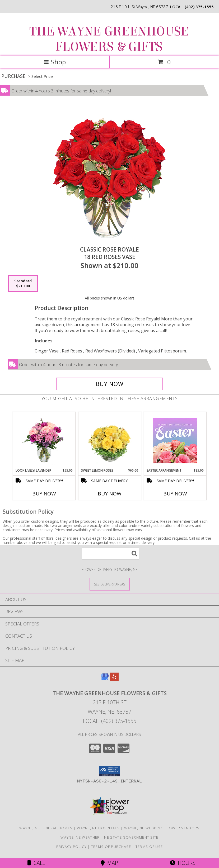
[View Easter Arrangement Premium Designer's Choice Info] (175, 440)
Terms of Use (149, 847)
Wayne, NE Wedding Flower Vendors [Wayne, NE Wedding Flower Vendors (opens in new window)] (162, 828)
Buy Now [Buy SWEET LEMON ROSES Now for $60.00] (110, 494)
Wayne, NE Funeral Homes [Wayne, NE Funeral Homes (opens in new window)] (46, 828)
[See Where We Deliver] (110, 584)
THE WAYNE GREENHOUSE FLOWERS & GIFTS (109, 39)
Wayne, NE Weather (80, 837)
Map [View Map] (109, 863)
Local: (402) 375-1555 (110, 721)
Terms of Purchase (111, 847)
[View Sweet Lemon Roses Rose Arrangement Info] (109, 440)
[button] (109, 771)
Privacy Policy (71, 847)
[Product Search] (110, 554)
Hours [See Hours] (183, 863)
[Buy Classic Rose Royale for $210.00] (109, 384)
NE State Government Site (131, 837)
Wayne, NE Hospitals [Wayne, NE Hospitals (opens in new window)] (98, 828)
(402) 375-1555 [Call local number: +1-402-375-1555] (199, 7)
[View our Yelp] (114, 679)
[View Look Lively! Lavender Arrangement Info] (44, 440)
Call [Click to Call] (36, 863)
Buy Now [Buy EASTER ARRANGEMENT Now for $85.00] (175, 494)
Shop (55, 62)
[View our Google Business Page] (105, 679)
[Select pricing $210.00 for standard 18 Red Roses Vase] (23, 284)
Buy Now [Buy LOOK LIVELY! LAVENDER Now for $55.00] (44, 494)
